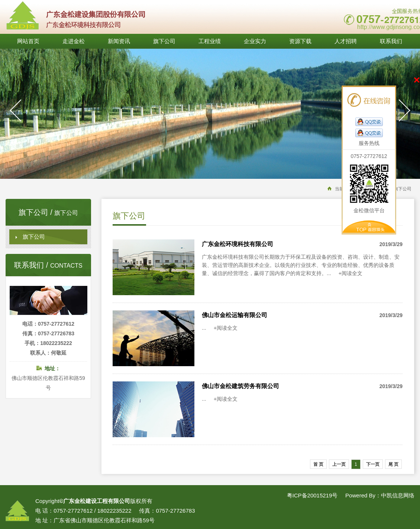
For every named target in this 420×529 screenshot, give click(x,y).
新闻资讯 (119, 41)
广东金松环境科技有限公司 (238, 244)
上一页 (339, 464)
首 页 (318, 464)
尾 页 (393, 464)
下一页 (373, 464)
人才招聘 (346, 41)
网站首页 (28, 41)
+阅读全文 (350, 273)
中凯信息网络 (398, 495)
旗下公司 (164, 41)
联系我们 (391, 41)
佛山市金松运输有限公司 (235, 315)
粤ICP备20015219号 (312, 495)
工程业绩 (210, 41)
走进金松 (74, 41)
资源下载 (300, 41)
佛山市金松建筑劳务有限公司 (240, 386)
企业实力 (255, 41)
